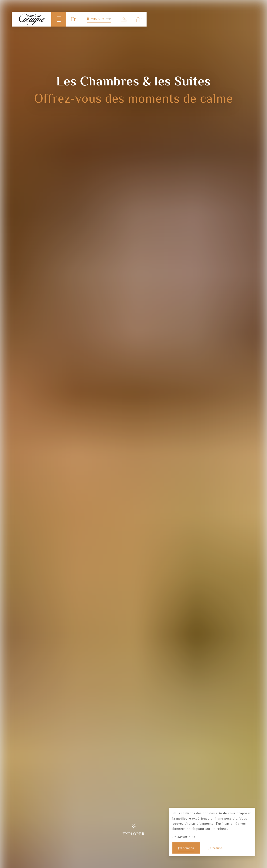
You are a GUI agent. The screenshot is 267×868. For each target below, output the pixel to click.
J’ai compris (186, 848)
